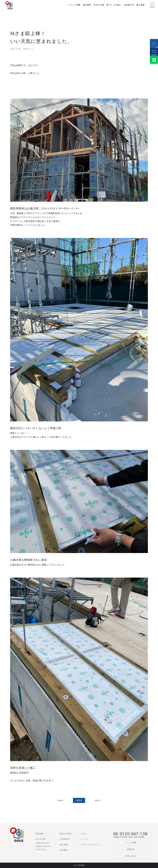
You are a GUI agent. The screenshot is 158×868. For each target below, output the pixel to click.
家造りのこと (28, 49)
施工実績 (141, 5)
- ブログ (83, 834)
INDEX (79, 800)
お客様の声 (129, 5)
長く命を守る (41, 850)
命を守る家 (99, 5)
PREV (61, 801)
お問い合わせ (131, 856)
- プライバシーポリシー (90, 845)
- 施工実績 (63, 845)
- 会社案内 (63, 850)
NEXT (97, 801)
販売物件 (87, 5)
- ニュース (84, 839)
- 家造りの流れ (65, 834)
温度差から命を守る (43, 846)
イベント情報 (153, 44)
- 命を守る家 (40, 839)
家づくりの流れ (114, 5)
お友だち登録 (153, 65)
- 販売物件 (39, 834)
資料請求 (153, 54)
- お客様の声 (64, 839)
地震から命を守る (43, 843)
